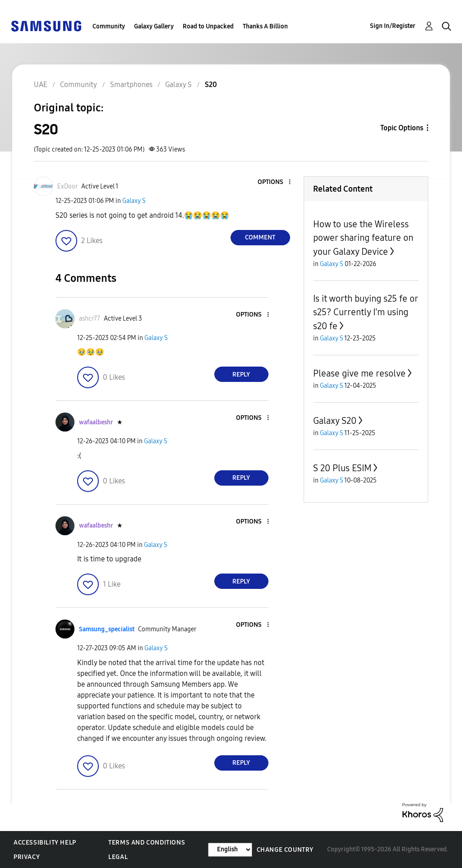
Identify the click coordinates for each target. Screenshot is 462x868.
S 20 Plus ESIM (342, 468)
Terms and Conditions (147, 843)
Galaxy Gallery (154, 26)
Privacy (27, 857)
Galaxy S (134, 201)
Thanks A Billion (265, 26)
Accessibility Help (45, 843)
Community (109, 26)
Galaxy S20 (335, 421)
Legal (118, 857)
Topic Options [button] (402, 128)
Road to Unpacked (208, 26)
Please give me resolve (359, 373)
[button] (274, 182)
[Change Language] (230, 850)
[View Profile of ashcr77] (90, 319)
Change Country (285, 850)
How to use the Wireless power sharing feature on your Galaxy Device (363, 238)
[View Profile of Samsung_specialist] (107, 629)
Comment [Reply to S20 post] (260, 237)
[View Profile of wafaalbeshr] (96, 422)
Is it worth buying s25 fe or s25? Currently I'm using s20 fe (365, 312)
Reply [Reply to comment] (241, 374)
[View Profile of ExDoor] (67, 186)
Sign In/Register (393, 26)
